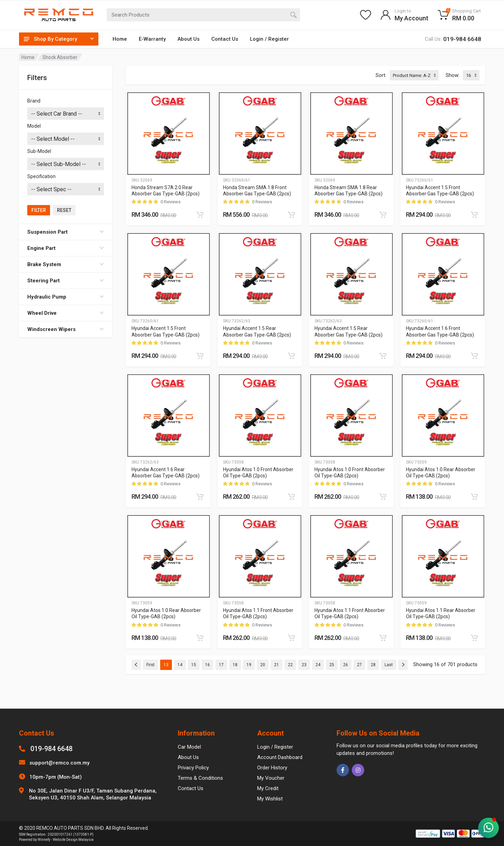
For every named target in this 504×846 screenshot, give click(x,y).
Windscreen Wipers (66, 329)
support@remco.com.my (59, 763)
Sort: (381, 75)
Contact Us (225, 39)
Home (120, 39)
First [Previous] (151, 665)
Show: (453, 75)
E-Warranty (152, 39)
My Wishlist (270, 799)
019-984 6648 (51, 749)
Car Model (189, 747)
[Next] (403, 665)
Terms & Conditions (200, 778)
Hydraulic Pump (66, 297)
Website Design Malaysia (73, 840)
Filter (39, 210)
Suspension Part (66, 232)
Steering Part (66, 281)
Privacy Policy (193, 768)
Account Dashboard (280, 757)
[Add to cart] (200, 215)
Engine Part (66, 248)
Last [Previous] (389, 665)
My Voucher (271, 778)
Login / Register (269, 39)
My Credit (268, 788)
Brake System (66, 264)
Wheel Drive (66, 313)
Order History (272, 768)
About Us (188, 39)
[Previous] (136, 665)
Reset (64, 210)
